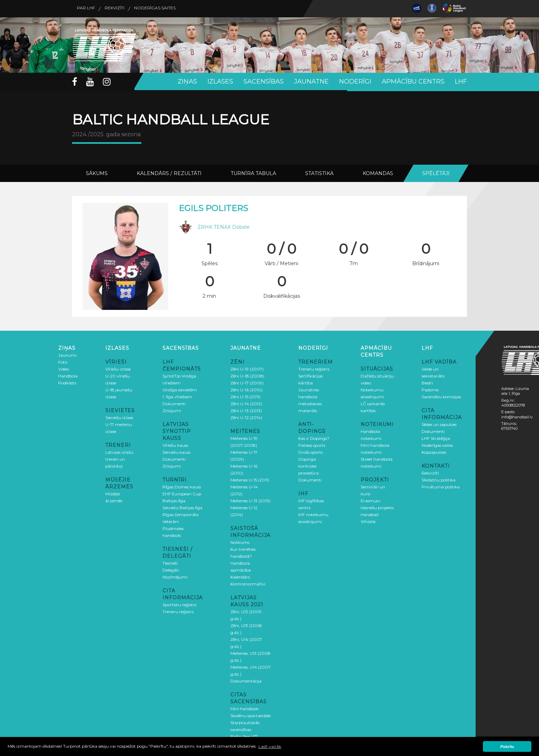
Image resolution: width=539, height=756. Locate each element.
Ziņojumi (172, 410)
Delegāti (171, 569)
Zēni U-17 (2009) (247, 382)
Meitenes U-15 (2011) (250, 479)
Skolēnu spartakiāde (250, 715)
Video (64, 368)
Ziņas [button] (187, 81)
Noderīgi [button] (355, 81)
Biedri (427, 382)
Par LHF (90, 9)
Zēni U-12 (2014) (246, 416)
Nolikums (240, 541)
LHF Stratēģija (436, 437)
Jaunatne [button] (311, 81)
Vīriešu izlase (118, 368)
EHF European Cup (182, 493)
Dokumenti (174, 403)
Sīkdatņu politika (439, 479)
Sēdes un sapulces (439, 423)
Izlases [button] (220, 81)
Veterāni (171, 520)
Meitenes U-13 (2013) (250, 500)
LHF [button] (461, 81)
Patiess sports (312, 444)
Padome (430, 389)
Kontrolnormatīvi (248, 583)
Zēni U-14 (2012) (246, 403)
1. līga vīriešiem (177, 396)
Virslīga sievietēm (180, 389)
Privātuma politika (441, 486)
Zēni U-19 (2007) (247, 368)
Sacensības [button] (264, 81)
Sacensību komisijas (441, 396)
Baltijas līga (174, 500)
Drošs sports (311, 451)
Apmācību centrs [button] (413, 81)
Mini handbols (244, 708)
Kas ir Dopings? (314, 437)
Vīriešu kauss (175, 444)
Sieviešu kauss (176, 451)
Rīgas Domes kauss (182, 486)
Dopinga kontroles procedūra (308, 465)
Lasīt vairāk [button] (270, 746)
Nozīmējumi (175, 576)
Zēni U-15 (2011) (245, 396)
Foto (63, 361)
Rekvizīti (127, 9)
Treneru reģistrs (178, 611)
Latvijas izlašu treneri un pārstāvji (119, 458)
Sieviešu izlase (119, 416)
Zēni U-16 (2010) (246, 389)
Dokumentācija (246, 680)
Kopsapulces (434, 451)
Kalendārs (240, 576)
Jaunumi (67, 354)
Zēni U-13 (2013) (246, 410)
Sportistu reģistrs (179, 604)
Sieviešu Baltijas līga (182, 507)
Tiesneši (170, 562)
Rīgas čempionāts (180, 514)
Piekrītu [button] (507, 747)
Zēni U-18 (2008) (247, 375)
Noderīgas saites (177, 9)
